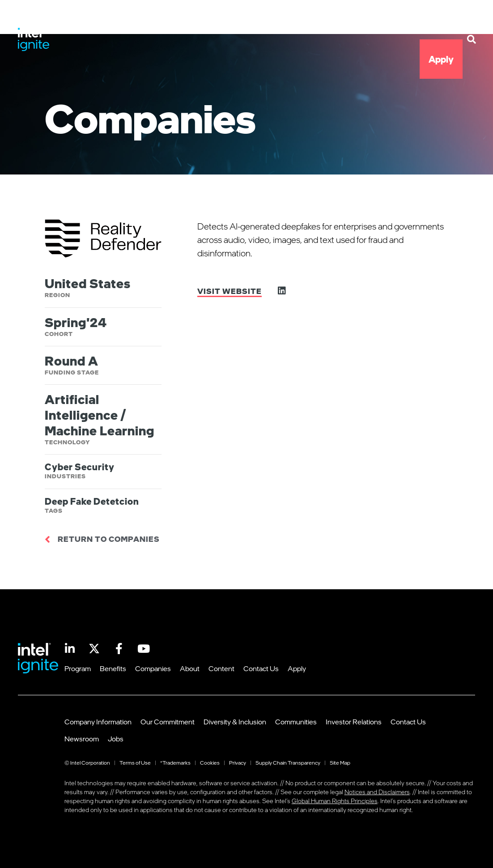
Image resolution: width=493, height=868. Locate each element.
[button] (472, 39)
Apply (441, 59)
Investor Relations (354, 722)
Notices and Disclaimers (377, 792)
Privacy (238, 763)
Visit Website (229, 291)
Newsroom (82, 739)
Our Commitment (168, 722)
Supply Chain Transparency (288, 763)
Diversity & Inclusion (235, 722)
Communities (296, 722)
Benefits (214, 20)
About (329, 20)
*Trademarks (175, 763)
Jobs (116, 739)
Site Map (340, 763)
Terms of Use (135, 763)
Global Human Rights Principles (335, 801)
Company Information (98, 722)
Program (160, 20)
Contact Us (432, 20)
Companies (274, 20)
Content (378, 20)
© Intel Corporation (87, 763)
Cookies (210, 763)
